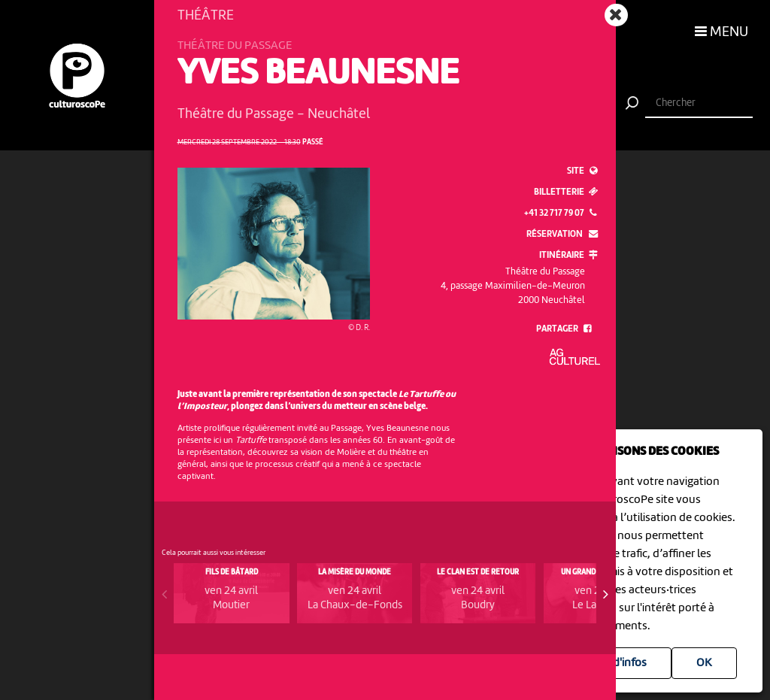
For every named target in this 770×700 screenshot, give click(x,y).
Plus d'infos (618, 663)
